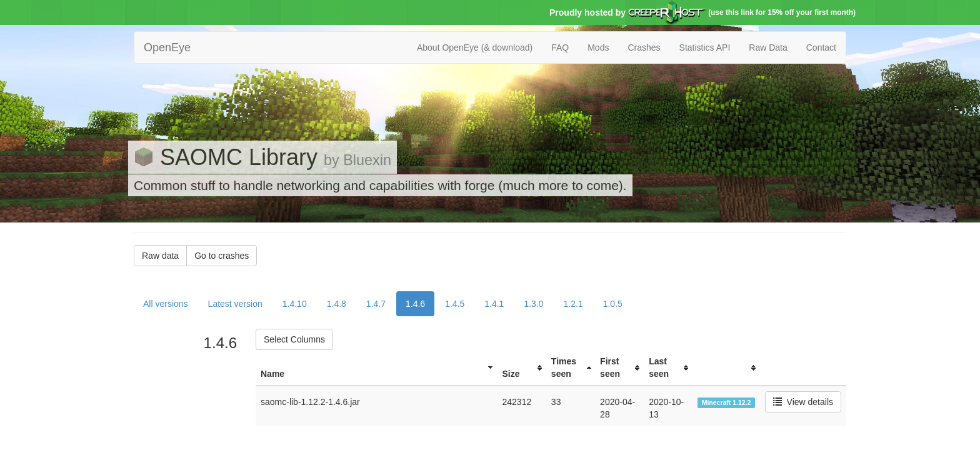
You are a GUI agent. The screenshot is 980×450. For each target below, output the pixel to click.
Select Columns (294, 339)
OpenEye (167, 47)
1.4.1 (494, 304)
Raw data (160, 256)
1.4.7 (376, 304)
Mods (598, 47)
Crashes (644, 47)
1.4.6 (415, 304)
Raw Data (768, 47)
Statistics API (705, 47)
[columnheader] (376, 368)
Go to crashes (222, 256)
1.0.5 (613, 304)
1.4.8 (337, 304)
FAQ (560, 47)
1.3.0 (533, 304)
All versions (166, 304)
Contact (821, 47)
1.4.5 (455, 304)
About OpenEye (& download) (475, 47)
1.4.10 (295, 304)
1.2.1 (573, 304)
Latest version (235, 304)
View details (803, 402)
